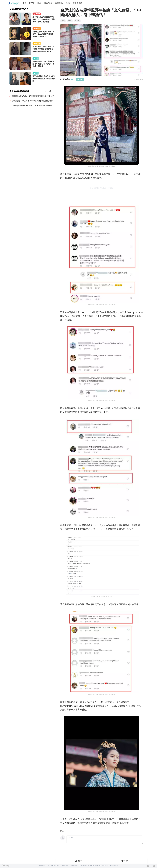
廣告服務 (74, 866)
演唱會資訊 (77, 3)
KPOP (32, 3)
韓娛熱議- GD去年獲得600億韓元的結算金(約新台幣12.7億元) (34, 101)
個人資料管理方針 (54, 866)
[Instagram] (154, 866)
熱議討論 (59, 3)
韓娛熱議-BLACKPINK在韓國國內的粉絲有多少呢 (33, 96)
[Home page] (14, 4)
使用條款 (42, 866)
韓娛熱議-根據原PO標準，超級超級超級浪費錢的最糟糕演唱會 (34, 106)
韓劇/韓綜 (48, 3)
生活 (68, 3)
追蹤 (80, 79)
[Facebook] (148, 866)
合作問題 (65, 866)
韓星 (39, 3)
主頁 (24, 3)
